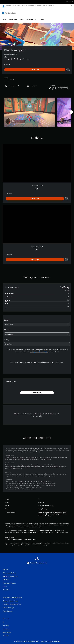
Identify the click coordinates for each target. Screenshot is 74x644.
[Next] (71, 110)
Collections (13, 17)
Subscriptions (31, 17)
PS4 (18, 6)
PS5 (13, 6)
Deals (22, 17)
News (39, 6)
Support (50, 6)
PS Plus (24, 6)
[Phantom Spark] (29, 110)
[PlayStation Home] (4, 6)
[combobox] (37, 322)
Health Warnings (9, 536)
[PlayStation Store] (9, 11)
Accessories (31, 6)
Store (44, 6)
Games (8, 6)
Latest (5, 17)
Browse (41, 17)
